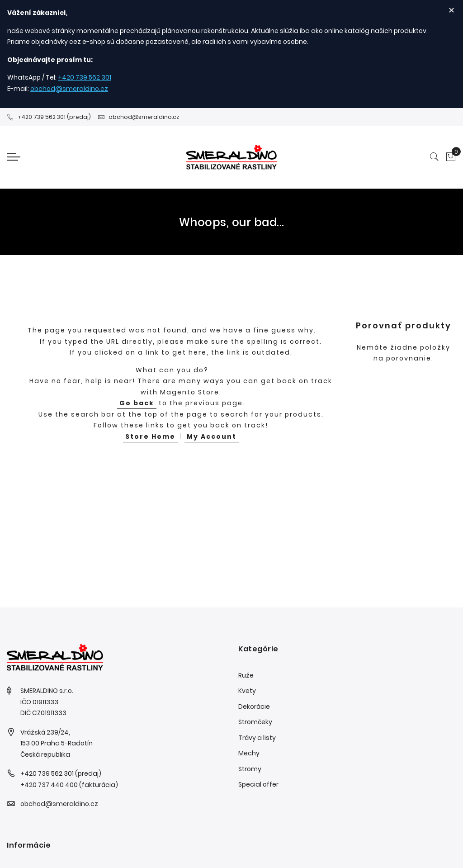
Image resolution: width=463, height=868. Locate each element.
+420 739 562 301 (85, 77)
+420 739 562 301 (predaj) (49, 117)
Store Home (150, 436)
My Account (212, 436)
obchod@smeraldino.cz (69, 89)
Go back (137, 403)
